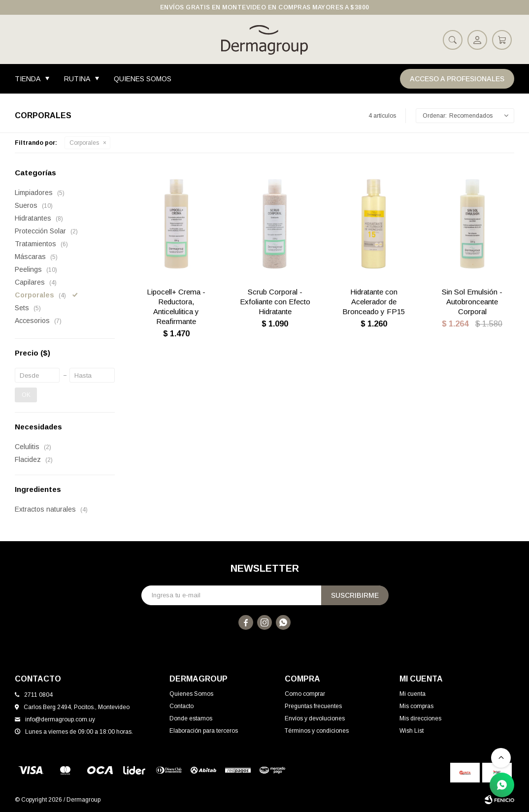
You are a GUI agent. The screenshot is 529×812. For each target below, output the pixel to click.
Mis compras (416, 706)
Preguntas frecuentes (313, 706)
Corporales (84, 143)
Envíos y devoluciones (315, 718)
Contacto (182, 706)
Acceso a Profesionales (457, 79)
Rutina (77, 79)
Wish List (412, 731)
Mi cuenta (413, 694)
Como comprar (305, 694)
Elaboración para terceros (204, 731)
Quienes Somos (143, 79)
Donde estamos (191, 718)
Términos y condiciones (317, 731)
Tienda (28, 79)
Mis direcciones (420, 718)
